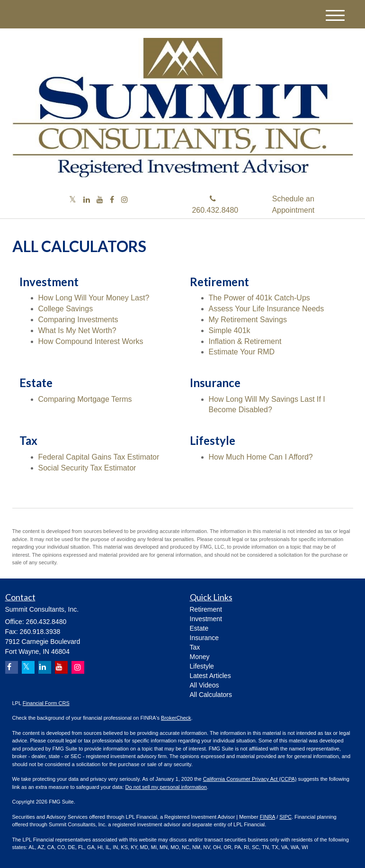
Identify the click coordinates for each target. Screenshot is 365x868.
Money (200, 657)
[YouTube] (100, 200)
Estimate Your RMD (242, 352)
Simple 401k (230, 330)
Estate (199, 628)
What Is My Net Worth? (77, 330)
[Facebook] (112, 200)
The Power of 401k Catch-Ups (259, 298)
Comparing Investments (78, 320)
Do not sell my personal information (166, 787)
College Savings (66, 309)
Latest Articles (210, 676)
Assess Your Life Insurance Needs (267, 309)
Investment (206, 619)
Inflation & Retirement (245, 341)
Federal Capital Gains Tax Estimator (99, 457)
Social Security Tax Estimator (87, 468)
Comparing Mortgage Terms (85, 399)
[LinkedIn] (87, 200)
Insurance (204, 638)
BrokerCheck (176, 718)
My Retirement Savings (248, 320)
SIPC (285, 817)
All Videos (205, 685)
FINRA (267, 817)
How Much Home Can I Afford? (261, 457)
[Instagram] (125, 200)
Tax (195, 647)
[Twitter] (73, 200)
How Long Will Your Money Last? (94, 298)
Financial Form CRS (46, 703)
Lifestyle (202, 666)
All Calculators (211, 695)
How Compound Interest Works (91, 341)
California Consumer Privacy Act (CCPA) (250, 779)
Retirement (206, 609)
